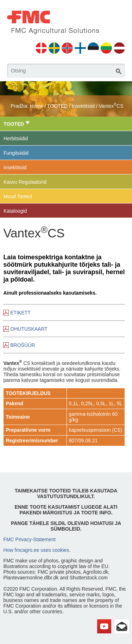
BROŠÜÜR (23, 345)
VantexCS (111, 106)
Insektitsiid (83, 106)
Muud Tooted (18, 196)
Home (36, 106)
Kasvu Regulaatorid (25, 182)
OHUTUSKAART (29, 329)
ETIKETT (20, 313)
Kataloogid (15, 211)
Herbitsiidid (16, 138)
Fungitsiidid (16, 153)
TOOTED (57, 106)
